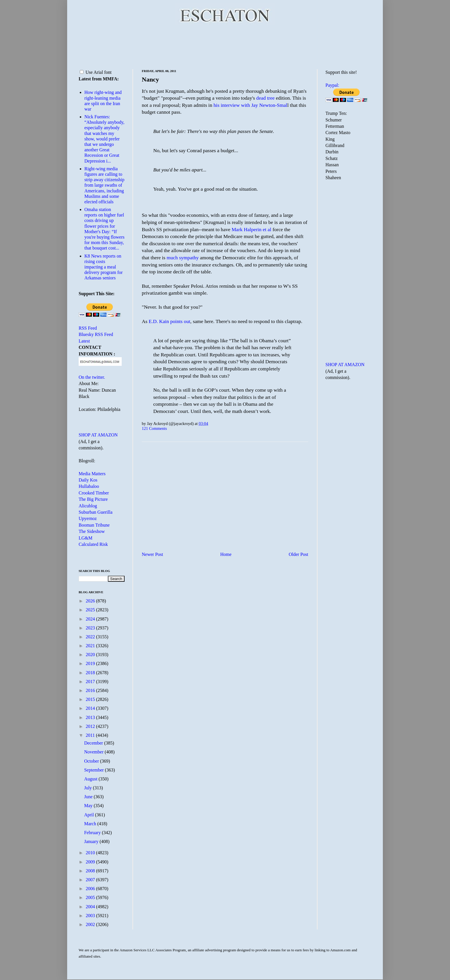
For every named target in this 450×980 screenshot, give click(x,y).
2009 (91, 862)
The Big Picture (93, 499)
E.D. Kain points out (169, 321)
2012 (91, 726)
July (89, 788)
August (91, 779)
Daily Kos (88, 480)
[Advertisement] (225, 46)
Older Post (298, 554)
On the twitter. (92, 377)
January (92, 841)
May (89, 806)
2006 (91, 889)
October (92, 761)
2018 (91, 673)
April (90, 815)
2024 (91, 619)
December (94, 743)
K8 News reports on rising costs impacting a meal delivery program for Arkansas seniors (103, 267)
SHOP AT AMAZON (98, 435)
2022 (91, 637)
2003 (91, 916)
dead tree (266, 98)
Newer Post (152, 554)
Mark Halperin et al (252, 229)
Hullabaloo (89, 486)
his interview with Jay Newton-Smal (250, 105)
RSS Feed (88, 328)
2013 (91, 717)
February (93, 833)
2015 (91, 699)
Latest (84, 341)
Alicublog (88, 506)
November (94, 752)
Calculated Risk (93, 544)
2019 (91, 663)
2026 (91, 601)
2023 (91, 628)
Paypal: (332, 85)
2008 (91, 871)
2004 (91, 907)
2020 (91, 655)
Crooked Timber (94, 493)
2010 (91, 853)
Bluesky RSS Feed (96, 334)
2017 (91, 682)
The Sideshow (92, 531)
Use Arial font (96, 72)
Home (226, 554)
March (91, 824)
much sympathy (183, 258)
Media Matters (92, 474)
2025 (91, 610)
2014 (91, 708)
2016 (91, 690)
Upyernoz (88, 518)
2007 (91, 880)
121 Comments (154, 428)
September (94, 770)
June (89, 797)
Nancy (150, 79)
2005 (91, 897)
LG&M (86, 538)
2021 (91, 646)
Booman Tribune (94, 525)
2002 (91, 924)
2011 (91, 735)
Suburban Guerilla (96, 512)
